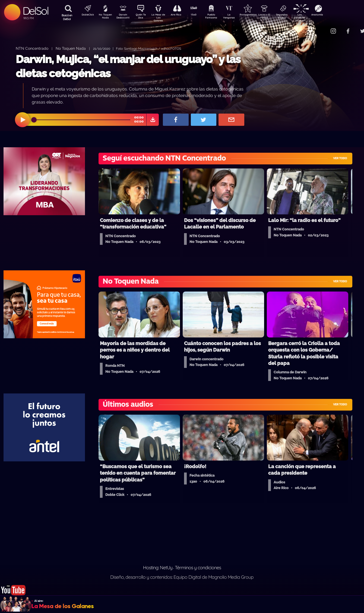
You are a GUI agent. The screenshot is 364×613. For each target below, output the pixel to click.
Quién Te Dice (143, 17)
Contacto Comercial (322, 28)
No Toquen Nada (105, 17)
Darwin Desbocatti (124, 17)
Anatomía (333, 15)
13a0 (200, 15)
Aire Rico (181, 15)
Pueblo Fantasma (219, 17)
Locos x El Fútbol (276, 17)
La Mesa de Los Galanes (162, 18)
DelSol (35, 11)
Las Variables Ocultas (314, 18)
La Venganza (238, 17)
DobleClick (86, 15)
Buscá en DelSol (67, 17)
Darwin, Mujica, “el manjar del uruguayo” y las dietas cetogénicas (128, 66)
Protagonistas (257, 15)
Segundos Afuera (295, 17)
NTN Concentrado (32, 48)
